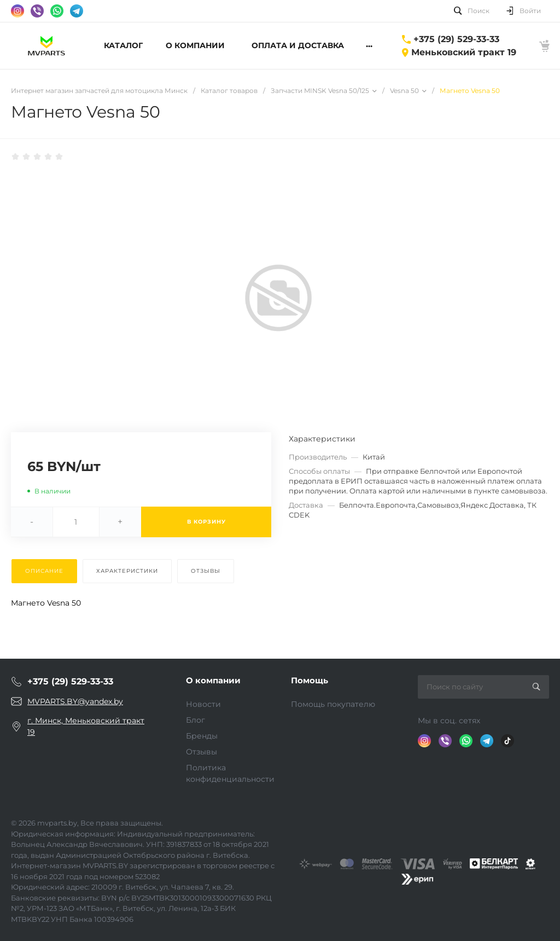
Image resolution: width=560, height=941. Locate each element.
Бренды (202, 736)
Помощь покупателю (333, 704)
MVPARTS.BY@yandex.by (75, 701)
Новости (203, 704)
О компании (213, 680)
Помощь (310, 680)
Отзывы (202, 752)
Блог (196, 720)
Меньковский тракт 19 (464, 52)
